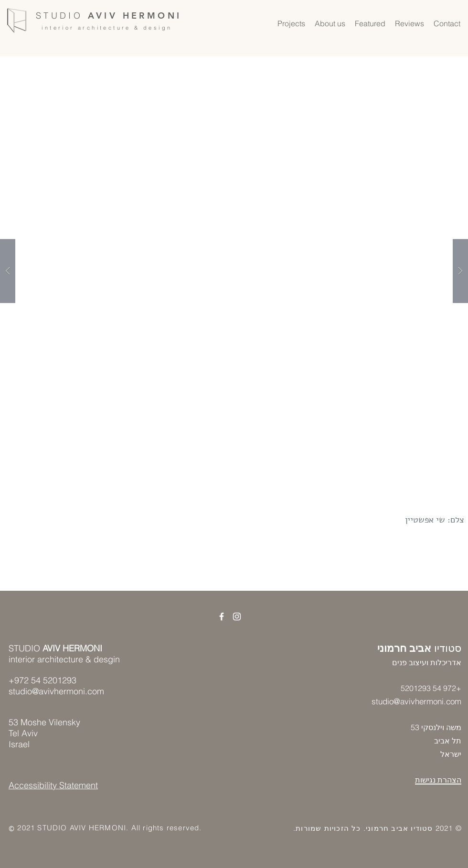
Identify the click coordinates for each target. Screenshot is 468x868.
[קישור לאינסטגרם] (237, 617)
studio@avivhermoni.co (413, 701)
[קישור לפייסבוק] (222, 617)
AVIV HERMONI (135, 16)
